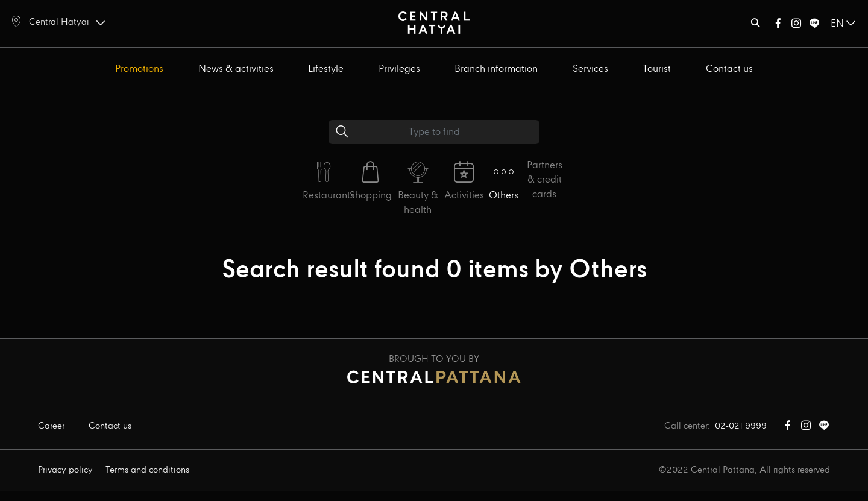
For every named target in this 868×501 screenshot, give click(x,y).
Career (51, 426)
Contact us (729, 69)
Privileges (399, 69)
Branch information (496, 69)
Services (590, 69)
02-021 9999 (741, 426)
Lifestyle (326, 69)
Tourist (657, 69)
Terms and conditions (147, 470)
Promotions (139, 69)
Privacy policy (65, 470)
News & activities (236, 69)
